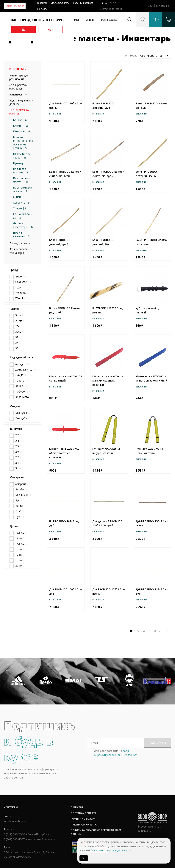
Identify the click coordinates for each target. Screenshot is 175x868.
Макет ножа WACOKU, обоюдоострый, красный (64, 453)
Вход (150, 6)
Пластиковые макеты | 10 (22, 180)
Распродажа (109, 20)
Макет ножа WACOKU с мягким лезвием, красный (108, 381)
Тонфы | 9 (20, 208)
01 (132, 631)
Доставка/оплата (60, 3)
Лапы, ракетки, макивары (19, 87)
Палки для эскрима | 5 (20, 171)
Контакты (42, 9)
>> (168, 631)
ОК (84, 858)
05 (155, 631)
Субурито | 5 (21, 203)
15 (162, 631)
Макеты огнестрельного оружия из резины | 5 (23, 143)
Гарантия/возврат (83, 3)
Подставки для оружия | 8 (22, 189)
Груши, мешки (18, 243)
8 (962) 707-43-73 (111, 3)
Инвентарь (18, 69)
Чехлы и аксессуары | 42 (23, 225)
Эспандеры (16, 94)
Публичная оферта (84, 825)
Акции (90, 20)
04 (150, 631)
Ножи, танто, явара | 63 (22, 156)
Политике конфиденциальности (111, 850)
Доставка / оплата (83, 813)
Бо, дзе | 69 (21, 120)
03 (144, 631)
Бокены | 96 (21, 126)
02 (138, 631)
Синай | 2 (19, 197)
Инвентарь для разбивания (19, 77)
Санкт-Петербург (15, 6)
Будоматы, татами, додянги (22, 102)
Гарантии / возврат (84, 819)
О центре (42, 3)
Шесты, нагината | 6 (21, 235)
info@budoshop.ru (15, 821)
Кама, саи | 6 (21, 131)
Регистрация (163, 6)
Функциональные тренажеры (20, 251)
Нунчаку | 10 (21, 163)
